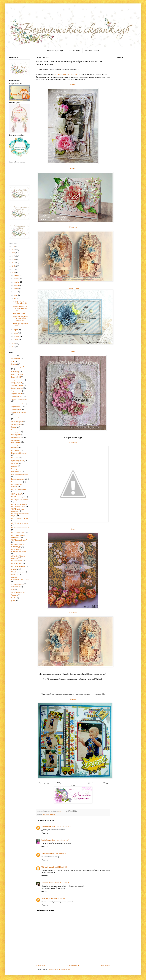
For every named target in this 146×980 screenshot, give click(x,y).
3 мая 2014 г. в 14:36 (60, 867)
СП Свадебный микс (18, 566)
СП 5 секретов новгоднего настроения (19, 550)
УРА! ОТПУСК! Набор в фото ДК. (20, 302)
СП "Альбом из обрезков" (17, 486)
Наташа (73, 84)
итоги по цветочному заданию (66, 74)
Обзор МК (15, 458)
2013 (14, 344)
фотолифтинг (16, 587)
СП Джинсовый (17, 561)
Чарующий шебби (18, 592)
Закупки (14, 427)
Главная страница (55, 51)
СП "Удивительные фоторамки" (18, 536)
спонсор (14, 569)
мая (15, 299)
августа (16, 289)
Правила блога (74, 51)
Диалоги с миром (17, 385)
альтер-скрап (16, 359)
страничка (15, 575)
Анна (73, 351)
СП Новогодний (17, 564)
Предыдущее (105, 966)
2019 (14, 256)
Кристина (73, 227)
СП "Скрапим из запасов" (20, 528)
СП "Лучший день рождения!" (18, 510)
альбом (14, 356)
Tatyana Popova (47, 867)
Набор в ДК (15, 450)
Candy (13, 598)
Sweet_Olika (46, 899)
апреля (16, 330)
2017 (14, 263)
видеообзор (15, 372)
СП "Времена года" (18, 497)
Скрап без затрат (17, 482)
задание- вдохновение (19, 417)
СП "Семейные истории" (20, 523)
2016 (14, 266)
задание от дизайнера (19, 404)
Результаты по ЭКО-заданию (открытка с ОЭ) (21, 308)
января (16, 340)
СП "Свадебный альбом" (20, 518)
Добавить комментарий (45, 910)
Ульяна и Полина (73, 288)
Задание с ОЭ (16, 409)
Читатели (15, 595)
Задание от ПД (16, 407)
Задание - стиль (17, 394)
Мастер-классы (92, 51)
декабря (17, 275)
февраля (17, 336)
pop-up (14, 601)
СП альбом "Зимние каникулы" (18, 557)
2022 (14, 246)
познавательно (16, 472)
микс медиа (15, 445)
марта (16, 333)
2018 (14, 260)
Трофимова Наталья (49, 827)
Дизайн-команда (17, 388)
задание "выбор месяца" (20, 399)
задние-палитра (17, 424)
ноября (16, 279)
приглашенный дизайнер (20, 474)
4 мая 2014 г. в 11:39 (58, 899)
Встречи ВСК (16, 377)
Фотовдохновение (17, 584)
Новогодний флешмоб (19, 453)
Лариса (73, 699)
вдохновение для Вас (19, 367)
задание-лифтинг (17, 422)
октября (17, 282)
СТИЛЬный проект (18, 572)
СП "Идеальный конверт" (20, 500)
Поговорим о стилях (18, 469)
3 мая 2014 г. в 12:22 (64, 827)
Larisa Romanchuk (48, 840)
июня (16, 295)
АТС (13, 361)
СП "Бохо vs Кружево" (19, 489)
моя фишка (15, 448)
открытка (15, 463)
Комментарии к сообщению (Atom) (60, 969)
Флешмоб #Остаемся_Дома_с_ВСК (20, 578)
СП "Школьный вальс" (19, 540)
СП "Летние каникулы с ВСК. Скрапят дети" (20, 505)
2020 (14, 253)
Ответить (45, 833)
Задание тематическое (19, 412)
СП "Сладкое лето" (18, 533)
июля (16, 292)
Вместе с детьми (17, 374)
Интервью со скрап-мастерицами (18, 431)
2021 (14, 250)
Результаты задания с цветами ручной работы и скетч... (21, 319)
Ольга (73, 529)
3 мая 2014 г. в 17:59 (62, 883)
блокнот (14, 364)
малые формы (16, 435)
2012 (14, 347)
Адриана (73, 168)
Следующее (41, 966)
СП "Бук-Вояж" (17, 494)
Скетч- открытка (19, 313)
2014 (14, 273)
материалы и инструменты (16, 441)
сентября (17, 285)
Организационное (17, 461)
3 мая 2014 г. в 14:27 (62, 840)
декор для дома (17, 383)
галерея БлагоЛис (17, 380)
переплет (14, 466)
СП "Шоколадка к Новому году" (17, 546)
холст (13, 590)
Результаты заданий (49, 814)
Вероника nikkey (48, 854)
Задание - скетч (17, 391)
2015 (14, 269)
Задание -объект (17, 396)
